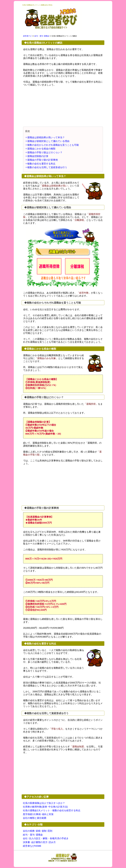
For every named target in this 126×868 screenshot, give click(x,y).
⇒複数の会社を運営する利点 (40, 164)
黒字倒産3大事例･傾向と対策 (38, 814)
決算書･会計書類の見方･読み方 (39, 842)
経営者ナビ (27, 36)
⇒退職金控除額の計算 (37, 156)
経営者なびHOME (32, 846)
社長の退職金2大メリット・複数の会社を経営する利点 (52, 810)
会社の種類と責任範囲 (35, 818)
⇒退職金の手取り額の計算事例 (41, 160)
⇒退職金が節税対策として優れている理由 (47, 141)
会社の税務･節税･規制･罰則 (38, 831)
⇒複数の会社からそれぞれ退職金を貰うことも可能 (52, 145)
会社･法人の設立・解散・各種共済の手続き (46, 838)
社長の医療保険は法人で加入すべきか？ (44, 803)
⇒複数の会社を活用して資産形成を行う (46, 167)
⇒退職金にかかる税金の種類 (40, 149)
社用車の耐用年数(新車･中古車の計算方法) (45, 807)
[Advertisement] (63, 106)
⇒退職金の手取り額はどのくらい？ (44, 152)
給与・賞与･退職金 (42, 36)
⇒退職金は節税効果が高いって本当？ (45, 137)
